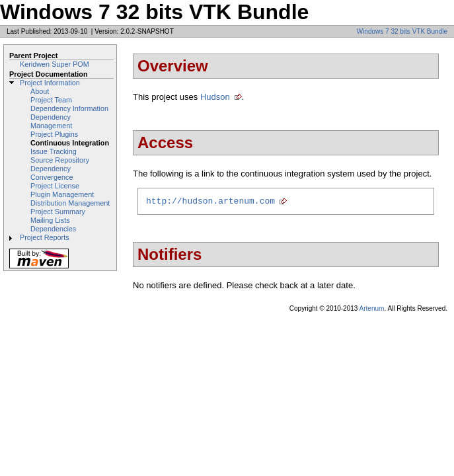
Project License (55, 186)
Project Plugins (54, 134)
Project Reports (45, 237)
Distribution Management (70, 203)
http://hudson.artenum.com (210, 202)
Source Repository (60, 160)
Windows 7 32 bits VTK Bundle (402, 31)
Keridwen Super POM (55, 64)
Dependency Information (69, 108)
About (40, 91)
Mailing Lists (50, 220)
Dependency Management (51, 121)
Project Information (50, 83)
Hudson (215, 97)
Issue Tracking (54, 151)
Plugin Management (62, 194)
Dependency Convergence (52, 173)
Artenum (372, 310)
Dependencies (53, 229)
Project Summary (58, 212)
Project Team (51, 100)
